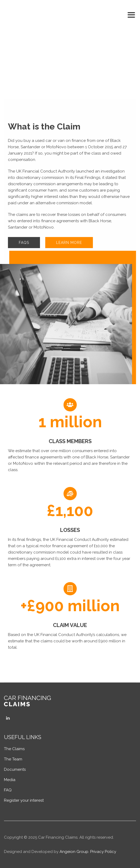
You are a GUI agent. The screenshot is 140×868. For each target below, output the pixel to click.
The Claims (14, 749)
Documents (15, 769)
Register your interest (24, 800)
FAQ (8, 790)
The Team (13, 759)
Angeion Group (74, 852)
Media (10, 780)
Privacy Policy (103, 852)
